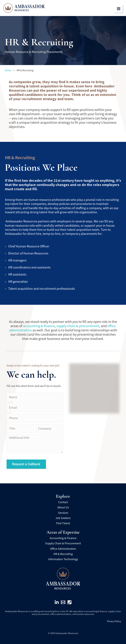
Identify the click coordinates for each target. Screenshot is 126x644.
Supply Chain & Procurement (63, 543)
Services (63, 513)
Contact (63, 502)
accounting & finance (39, 326)
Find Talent (63, 523)
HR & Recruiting (63, 554)
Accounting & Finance (63, 538)
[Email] (63, 602)
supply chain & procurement (78, 326)
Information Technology (63, 559)
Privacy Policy (114, 621)
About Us (63, 507)
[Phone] (69, 602)
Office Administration (63, 549)
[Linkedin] (57, 602)
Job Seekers (63, 518)
